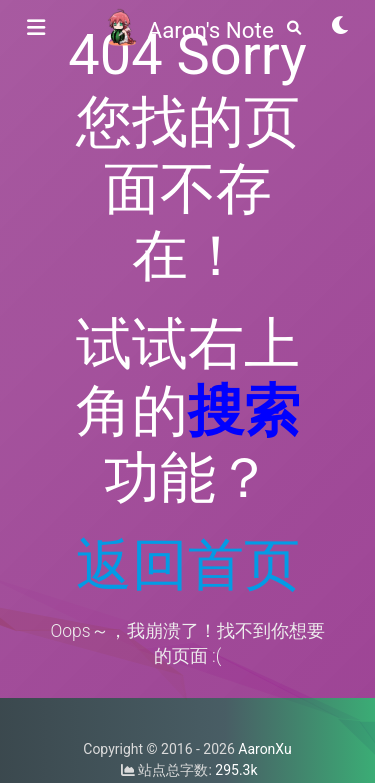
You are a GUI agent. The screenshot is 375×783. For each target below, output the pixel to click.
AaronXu (264, 749)
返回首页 (188, 565)
